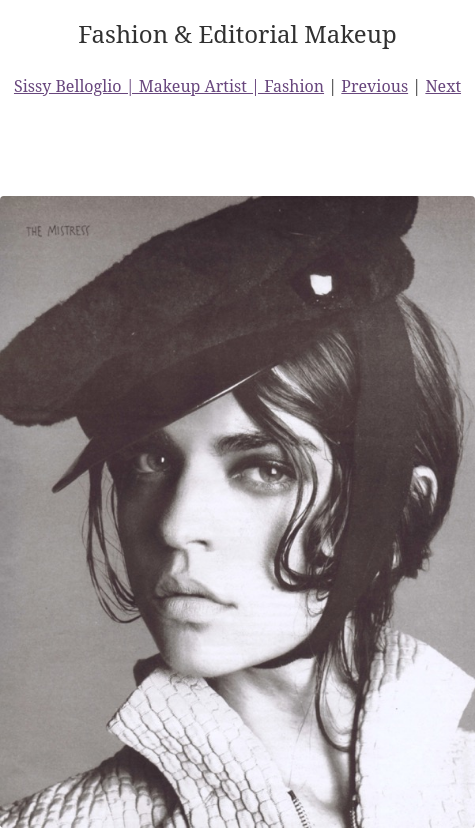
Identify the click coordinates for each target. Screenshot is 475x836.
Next (443, 86)
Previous (374, 86)
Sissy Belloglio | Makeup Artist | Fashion (169, 86)
